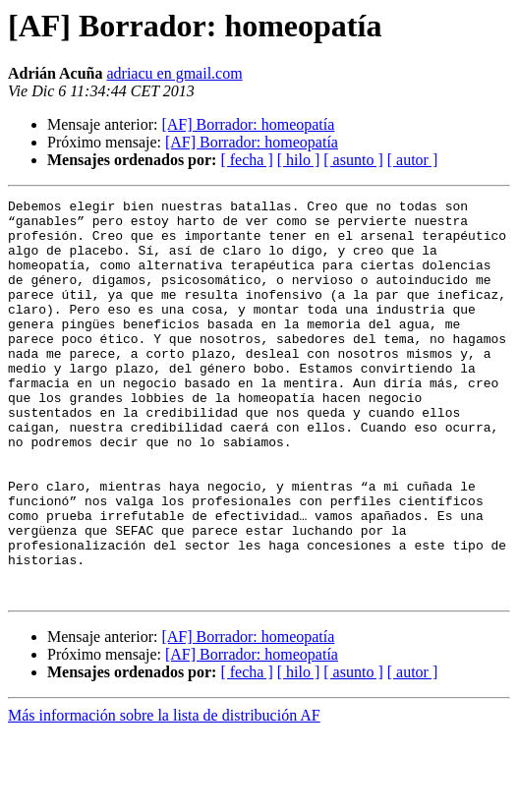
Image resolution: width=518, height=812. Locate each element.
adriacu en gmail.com (174, 73)
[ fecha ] (246, 160)
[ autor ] (413, 160)
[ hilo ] (299, 160)
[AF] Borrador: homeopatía (248, 124)
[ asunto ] (353, 160)
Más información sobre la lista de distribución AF (164, 795)
